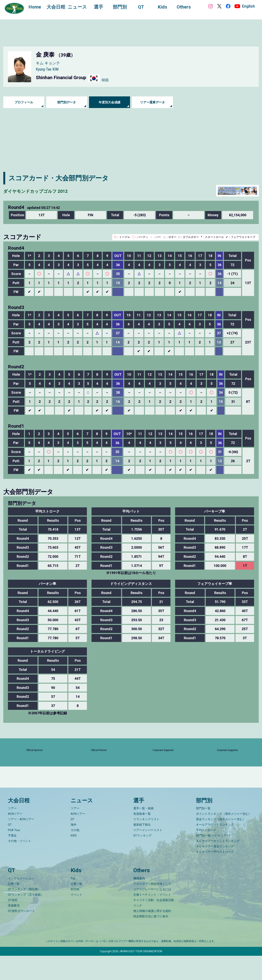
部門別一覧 (203, 833)
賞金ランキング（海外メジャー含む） (221, 843)
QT (10, 849)
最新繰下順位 (142, 849)
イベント (76, 919)
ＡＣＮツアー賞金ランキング (215, 871)
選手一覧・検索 (143, 833)
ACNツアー (15, 838)
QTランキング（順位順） (24, 913)
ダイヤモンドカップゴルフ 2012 (52, 190)
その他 (75, 854)
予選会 (12, 860)
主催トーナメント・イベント (152, 919)
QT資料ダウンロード (21, 935)
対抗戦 (75, 913)
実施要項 (14, 930)
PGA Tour (14, 854)
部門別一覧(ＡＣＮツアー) (213, 860)
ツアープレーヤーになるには (152, 913)
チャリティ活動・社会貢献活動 (154, 924)
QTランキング (142, 860)
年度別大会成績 (110, 102)
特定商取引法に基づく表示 (151, 941)
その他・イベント (20, 865)
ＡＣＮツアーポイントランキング (218, 865)
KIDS (74, 860)
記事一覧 (14, 908)
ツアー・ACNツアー (21, 843)
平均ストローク (206, 854)
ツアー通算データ (152, 102)
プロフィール (24, 102)
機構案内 (139, 903)
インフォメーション (21, 903)
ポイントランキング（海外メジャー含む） (224, 838)
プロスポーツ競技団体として (152, 908)
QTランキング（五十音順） (26, 919)
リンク (138, 930)
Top (73, 903)
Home (39, 7)
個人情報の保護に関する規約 (152, 935)
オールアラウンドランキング (215, 849)
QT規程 (13, 924)
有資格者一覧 (142, 838)
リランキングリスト (146, 843)
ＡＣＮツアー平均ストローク (215, 876)
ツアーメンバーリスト (148, 854)
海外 (74, 849)
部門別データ (67, 102)
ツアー (12, 833)
